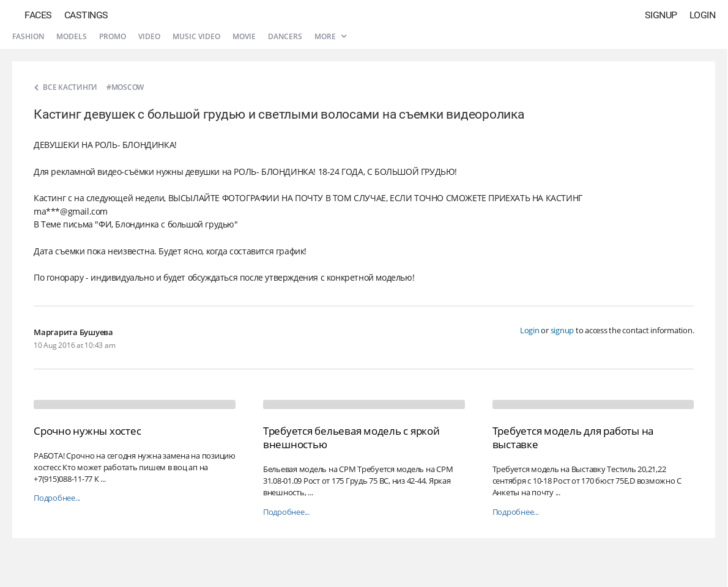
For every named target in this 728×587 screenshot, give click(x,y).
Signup (661, 15)
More (330, 36)
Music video (196, 36)
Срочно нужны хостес (87, 431)
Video (149, 36)
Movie (244, 36)
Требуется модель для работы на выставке (573, 437)
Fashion (28, 36)
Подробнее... (57, 498)
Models (72, 36)
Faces (38, 15)
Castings (86, 15)
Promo (113, 36)
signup (563, 330)
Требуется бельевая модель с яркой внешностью (351, 437)
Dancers (285, 36)
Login (703, 15)
